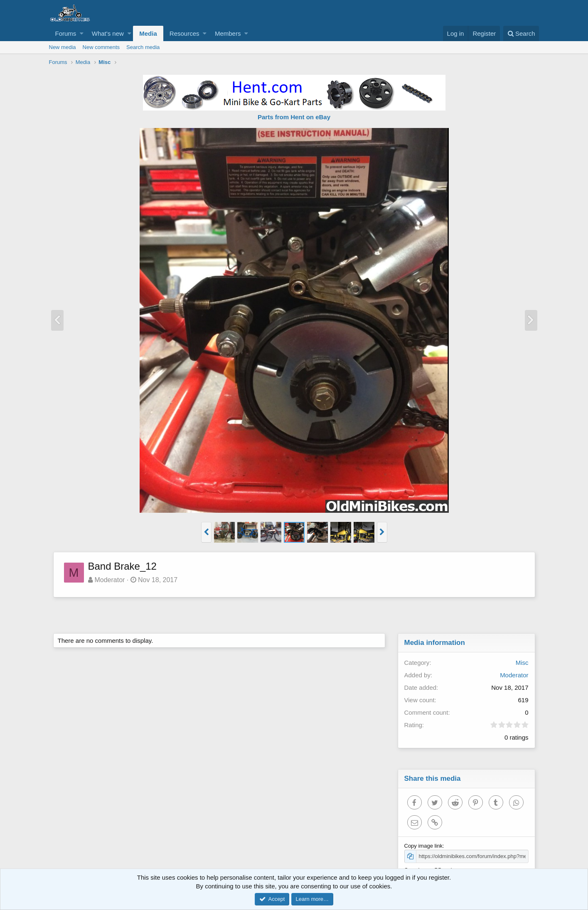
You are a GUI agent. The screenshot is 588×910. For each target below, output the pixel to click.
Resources (185, 33)
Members (228, 33)
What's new (108, 33)
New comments (101, 47)
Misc (522, 663)
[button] (82, 33)
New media (63, 47)
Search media (143, 47)
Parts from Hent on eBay (294, 117)
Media (148, 33)
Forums (66, 33)
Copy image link (424, 846)
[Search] (521, 33)
